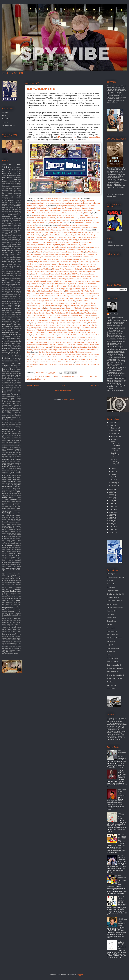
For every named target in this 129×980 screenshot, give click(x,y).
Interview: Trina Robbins (58, 332)
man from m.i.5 (16, 428)
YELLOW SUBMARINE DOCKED (122, 836)
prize (14, 521)
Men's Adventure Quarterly (64, 249)
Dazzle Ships (50, 271)
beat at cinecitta (13, 211)
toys (44, 379)
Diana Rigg (8, 171)
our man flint (13, 490)
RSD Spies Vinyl (87, 264)
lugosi (4, 426)
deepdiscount (10, 277)
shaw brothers (7, 561)
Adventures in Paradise (83, 223)
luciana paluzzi (11, 424)
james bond (9, 369)
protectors (5, 523)
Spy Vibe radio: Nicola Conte (43, 249)
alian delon (13, 190)
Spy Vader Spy (38, 252)
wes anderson (6, 640)
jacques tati (11, 367)
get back (11, 336)
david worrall (17, 271)
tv (17, 620)
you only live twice (11, 651)
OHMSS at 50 (64, 284)
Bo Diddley (33, 337)
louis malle (17, 423)
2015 (111, 515)
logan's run (13, 419)
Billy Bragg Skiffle (54, 337)
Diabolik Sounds (75, 279)
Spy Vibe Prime (75, 288)
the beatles (16, 600)
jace (16, 365)
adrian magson (6, 187)
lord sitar (10, 421)
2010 (111, 530)
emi (19, 302)
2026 (111, 423)
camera (5, 232)
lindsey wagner (16, 417)
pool (13, 517)
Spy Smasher (68, 318)
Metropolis (17, 178)
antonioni (5, 195)
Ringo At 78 (89, 311)
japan (19, 373)
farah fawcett (6, 311)
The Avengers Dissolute (115, 668)
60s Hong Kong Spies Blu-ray (82, 210)
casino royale (7, 236)
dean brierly (13, 275)
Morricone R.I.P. (58, 269)
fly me (4, 318)
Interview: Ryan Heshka (55, 330)
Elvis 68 (65, 337)
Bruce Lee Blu (66, 274)
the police (18, 606)
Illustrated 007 (112, 611)
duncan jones (12, 293)
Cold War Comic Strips (67, 323)
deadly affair (6, 275)
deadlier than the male (13, 273)
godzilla (13, 342)
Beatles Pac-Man (74, 313)
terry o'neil (17, 597)
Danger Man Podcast (64, 237)
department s (6, 279)
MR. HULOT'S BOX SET (121, 815)
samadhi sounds (11, 551)
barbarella (17, 206)
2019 (111, 504)
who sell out (7, 643)
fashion (13, 311)
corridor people (15, 254)
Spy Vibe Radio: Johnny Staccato (71, 254)
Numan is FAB (55, 274)
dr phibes (10, 289)
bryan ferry (6, 227)
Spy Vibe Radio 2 (70, 345)
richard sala (6, 536)
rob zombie (14, 538)
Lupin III (57, 288)
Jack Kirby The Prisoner (77, 337)
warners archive (16, 638)
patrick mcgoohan (10, 497)
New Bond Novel (84, 240)
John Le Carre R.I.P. (87, 259)
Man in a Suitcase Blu (76, 213)
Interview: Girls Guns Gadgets (41, 240)
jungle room (14, 396)
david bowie (12, 268)
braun (9, 222)
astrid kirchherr (7, 199)
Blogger (80, 975)
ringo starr (6, 538)
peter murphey (12, 508)
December (115, 428)
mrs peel (17, 470)
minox (19, 456)
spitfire (19, 574)
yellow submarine (15, 648)
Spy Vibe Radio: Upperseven (52, 301)
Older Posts (95, 385)
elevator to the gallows (15, 300)
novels (14, 481)
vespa (9, 629)
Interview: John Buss (62, 242)
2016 (111, 512)
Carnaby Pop (42, 337)
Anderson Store (94, 137)
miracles (5, 458)
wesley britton (16, 640)
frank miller (6, 320)
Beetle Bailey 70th (74, 264)
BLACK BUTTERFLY (116, 455)
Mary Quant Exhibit (77, 296)
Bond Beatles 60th (74, 232)
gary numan (12, 326)
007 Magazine (112, 574)
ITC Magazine (75, 242)
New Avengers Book (40, 206)
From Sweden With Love (115, 601)
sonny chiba (12, 566)
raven (9, 526)
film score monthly (10, 316)
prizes (19, 521)
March (113, 480)
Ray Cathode (53, 254)
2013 (111, 521)
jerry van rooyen (16, 382)
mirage (11, 458)
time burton (13, 617)
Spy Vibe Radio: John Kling (85, 235)
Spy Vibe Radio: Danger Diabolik (78, 320)
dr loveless (16, 288)
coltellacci (18, 246)
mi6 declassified (8, 449)
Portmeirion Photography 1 (66, 354)
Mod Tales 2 (67, 357)
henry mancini (16, 349)
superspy (5, 589)
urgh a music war (16, 624)
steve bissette (16, 582)
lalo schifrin (9, 409)
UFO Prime (35, 293)
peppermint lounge (7, 503)
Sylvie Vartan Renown (76, 311)
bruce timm (17, 225)
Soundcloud (6, 119)
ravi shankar (16, 526)
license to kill (7, 416)
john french (17, 387)
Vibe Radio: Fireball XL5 (45, 201)
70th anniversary (16, 167)
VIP (59, 137)
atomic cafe (17, 199)
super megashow (15, 587)
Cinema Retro (16, 169)
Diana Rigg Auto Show (72, 364)
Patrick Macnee (11, 179)
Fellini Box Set (45, 266)
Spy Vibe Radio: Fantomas (83, 293)
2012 (111, 524)
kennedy (14, 402)
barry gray (5, 208)
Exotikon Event (39, 227)
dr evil (10, 288)
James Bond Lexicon (41, 254)
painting (14, 494)
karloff (10, 400)
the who (16, 612)
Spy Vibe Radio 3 (87, 342)
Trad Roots (47, 269)
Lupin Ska (65, 288)
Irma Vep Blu (77, 257)
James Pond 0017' (38, 308)
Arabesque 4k (66, 210)
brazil (13, 222)
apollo (12, 195)
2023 (111, 492)
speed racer (17, 572)
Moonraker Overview (74, 208)
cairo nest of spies (16, 230)
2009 (111, 532)
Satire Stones (50, 308)
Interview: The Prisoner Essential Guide (52, 340)
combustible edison (8, 248)
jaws (4, 377)
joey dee (15, 386)
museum (75, 376)
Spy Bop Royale (112, 658)
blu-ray (16, 216)
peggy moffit (11, 501)
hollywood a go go (9, 352)
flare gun (18, 316)
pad (10, 494)
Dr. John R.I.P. (36, 288)
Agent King (70, 235)
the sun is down (13, 610)
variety (9, 628)
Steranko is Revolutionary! (74, 276)
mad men (10, 426)
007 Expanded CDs (82, 206)
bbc (13, 209)
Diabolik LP (40, 303)
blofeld (4, 216)
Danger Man (111, 587)
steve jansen (6, 584)
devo (8, 282)
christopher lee (8, 242)
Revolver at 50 (37, 357)
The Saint (110, 682)
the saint (15, 608)
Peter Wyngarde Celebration (46, 325)
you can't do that (13, 650)
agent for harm (15, 187)
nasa (4, 476)
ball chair (10, 206)
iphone (4, 362)
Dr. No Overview (75, 201)
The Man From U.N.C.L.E (115, 675)
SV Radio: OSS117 (76, 230)
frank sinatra (16, 319)
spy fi (91, 376)
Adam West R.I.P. (48, 342)
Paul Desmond (39, 286)
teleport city (13, 595)
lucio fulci (18, 424)
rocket (10, 544)
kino (14, 403)
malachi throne (7, 428)
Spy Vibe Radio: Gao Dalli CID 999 (54, 232)
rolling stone (17, 546)
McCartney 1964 (90, 230)
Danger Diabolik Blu (55, 281)
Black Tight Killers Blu (75, 220)
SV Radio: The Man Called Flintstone (45, 230)
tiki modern (6, 617)
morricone (13, 467)
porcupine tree (6, 519)
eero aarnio (14, 298)
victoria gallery (12, 631)
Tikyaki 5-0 (74, 247)
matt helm (9, 442)
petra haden (17, 510)
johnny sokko (6, 395)
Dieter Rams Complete (71, 262)
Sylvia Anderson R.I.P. (54, 362)
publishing (12, 523)
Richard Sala (111, 651)
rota (13, 547)
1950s (18, 165)
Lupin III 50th (64, 230)
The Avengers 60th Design (56, 259)
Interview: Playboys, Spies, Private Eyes (80, 328)
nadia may (5, 474)
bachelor (5, 204)
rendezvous (6, 531)
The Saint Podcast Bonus (78, 266)
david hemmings (12, 270)
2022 (111, 495)
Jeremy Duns (111, 621)
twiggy (4, 622)
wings (10, 647)
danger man (13, 261)
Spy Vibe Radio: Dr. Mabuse (82, 237)
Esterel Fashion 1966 (60, 359)
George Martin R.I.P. (82, 362)
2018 (111, 506)
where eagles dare (8, 641)
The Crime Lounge (113, 672)
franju (19, 318)
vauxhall (14, 628)
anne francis (7, 194)
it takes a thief (11, 363)
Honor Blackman (14, 173)
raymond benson (8, 528)
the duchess (17, 602)
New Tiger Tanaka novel (66, 206)
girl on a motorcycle (13, 340)
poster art (14, 519)
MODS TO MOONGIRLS (122, 752)
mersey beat (17, 447)
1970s (41, 376)
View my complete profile (115, 391)
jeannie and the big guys (14, 379)
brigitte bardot (7, 223)
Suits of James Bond (114, 665)
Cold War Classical (65, 225)
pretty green (6, 521)
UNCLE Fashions (78, 350)
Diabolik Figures (63, 279)
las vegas (9, 410)
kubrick (4, 407)
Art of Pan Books (73, 259)
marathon (14, 434)
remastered (12, 530)
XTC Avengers (56, 347)
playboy (12, 516)
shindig (18, 563)
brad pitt (5, 222)
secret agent (15, 555)
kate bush (15, 400)
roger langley (17, 544)
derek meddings (16, 279)
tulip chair (13, 620)
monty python (7, 465)
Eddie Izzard (72, 332)
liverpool (5, 419)
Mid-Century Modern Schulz (75, 330)
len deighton (7, 412)
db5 (3, 273)
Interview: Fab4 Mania (40, 318)
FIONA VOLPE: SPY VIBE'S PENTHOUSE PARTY (122, 922)
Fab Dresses (49, 303)
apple (19, 195)
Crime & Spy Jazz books (40, 274)
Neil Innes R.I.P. (37, 284)
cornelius (5, 254)
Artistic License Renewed (115, 577)
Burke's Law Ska (56, 262)
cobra (19, 244)
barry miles (12, 208)
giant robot (6, 338)
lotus (11, 423)
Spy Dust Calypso (45, 298)
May (113, 474)
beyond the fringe (13, 213)
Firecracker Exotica (40, 247)
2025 (111, 425)
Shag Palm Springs (71, 240)
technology (6, 595)
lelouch (18, 410)
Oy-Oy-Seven (36, 323)
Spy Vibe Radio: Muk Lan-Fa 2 (69, 198)
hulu (3, 356)
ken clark (9, 402)
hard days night (11, 347)
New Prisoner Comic (41, 320)
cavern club (17, 237)
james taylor (10, 372)
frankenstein (6, 321)
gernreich (5, 335)
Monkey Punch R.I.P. (46, 291)
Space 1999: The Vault (69, 245)
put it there (18, 523)
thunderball (6, 615)
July (113, 468)
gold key (18, 342)
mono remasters (16, 463)
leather (14, 410)
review (13, 531)
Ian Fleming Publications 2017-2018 (70, 325)
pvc (3, 524)
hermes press (8, 350)
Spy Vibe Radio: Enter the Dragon (49, 210)
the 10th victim (13, 598)
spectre (12, 572)
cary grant (11, 234)
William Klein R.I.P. (89, 232)
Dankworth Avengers (40, 215)
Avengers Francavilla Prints (46, 257)
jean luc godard (13, 377)
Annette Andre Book (62, 308)
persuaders (8, 505)
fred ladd (13, 321)
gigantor (13, 338)
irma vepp (9, 362)
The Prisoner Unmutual (115, 678)
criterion (12, 259)
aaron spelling (6, 183)
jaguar (18, 367)
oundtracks (5, 490)
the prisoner (7, 608)
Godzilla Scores (85, 247)
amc (10, 192)
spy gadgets (12, 576)
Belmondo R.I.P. (42, 245)
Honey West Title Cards (86, 281)
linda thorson (7, 417)
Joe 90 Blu (63, 213)
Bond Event (61, 220)
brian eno (18, 222)
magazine (17, 426)
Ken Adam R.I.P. (68, 362)
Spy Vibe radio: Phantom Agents (53, 276)
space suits (6, 572)
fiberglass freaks (7, 314)
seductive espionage (9, 557)
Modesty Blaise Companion (63, 293)
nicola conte (17, 479)
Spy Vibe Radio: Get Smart (80, 308)
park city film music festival (13, 495)
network (5, 477)
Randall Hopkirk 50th (62, 286)
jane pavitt (13, 373)
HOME (109, 242)
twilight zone (11, 622)
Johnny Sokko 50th (42, 332)
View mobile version (64, 390)
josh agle (14, 395)
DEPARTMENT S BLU (115, 449)
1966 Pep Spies (68, 347)
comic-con (18, 251)
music (18, 472)
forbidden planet (12, 318)
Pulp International (113, 648)
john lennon (7, 391)
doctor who (17, 284)
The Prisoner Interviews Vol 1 (72, 315)
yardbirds (5, 648)
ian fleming (16, 356)
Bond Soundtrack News (41, 203)
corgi (19, 252)
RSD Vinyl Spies (78, 274)
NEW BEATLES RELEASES (122, 943)
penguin (18, 501)
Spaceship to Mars (46, 293)
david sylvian (9, 271)
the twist (10, 612)
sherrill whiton (12, 563)
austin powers (15, 202)
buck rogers (16, 227)
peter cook (13, 507)
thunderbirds (36, 379)
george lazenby (15, 332)
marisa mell (17, 437)
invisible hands (9, 360)
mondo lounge (6, 463)
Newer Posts (33, 385)
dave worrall (12, 266)
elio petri (5, 302)
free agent (10, 323)
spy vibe (16, 578)
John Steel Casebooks (89, 269)
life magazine (16, 416)
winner (15, 647)
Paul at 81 (76, 225)
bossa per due (17, 220)
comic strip (10, 250)
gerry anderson (65, 376)
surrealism (17, 589)
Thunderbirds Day (76, 286)
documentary (7, 286)
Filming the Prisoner (83, 354)
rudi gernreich (16, 549)
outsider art (11, 492)
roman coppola (7, 547)
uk (20, 622)
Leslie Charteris (112, 631)
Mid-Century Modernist (115, 638)
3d (10, 167)
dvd (18, 293)
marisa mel (10, 437)
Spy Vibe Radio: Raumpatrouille (67, 271)
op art (15, 486)
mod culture (16, 460)
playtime (18, 516)
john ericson (10, 387)
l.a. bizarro (17, 407)
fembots (7, 313)
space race (17, 570)
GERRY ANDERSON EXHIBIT (42, 89)
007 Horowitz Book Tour (51, 315)
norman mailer (6, 481)
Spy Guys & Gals (113, 662)
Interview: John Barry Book (85, 298)
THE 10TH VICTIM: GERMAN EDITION (121, 899)
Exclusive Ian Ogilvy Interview (79, 359)
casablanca (18, 234)
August (114, 439)
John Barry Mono (68, 298)
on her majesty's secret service (11, 486)
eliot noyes (12, 302)
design (5, 280)
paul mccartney (11, 499)
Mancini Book (53, 215)
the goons (6, 604)
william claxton (7, 645)
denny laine (17, 277)
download (5, 288)
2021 (111, 498)
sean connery (9, 553)
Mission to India (81, 323)
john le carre (16, 389)
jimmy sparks (12, 384)
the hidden (14, 604)
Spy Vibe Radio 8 (40, 330)
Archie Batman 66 (61, 313)
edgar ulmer (9, 296)
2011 (111, 527)
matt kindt (15, 442)
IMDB (4, 116)
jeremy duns (16, 380)
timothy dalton (12, 618)
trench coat (6, 620)
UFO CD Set (36, 276)
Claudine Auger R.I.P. (51, 284)
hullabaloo (18, 354)
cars (6, 234)
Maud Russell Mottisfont (76, 340)
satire (19, 551)
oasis (19, 481)
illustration (6, 358)
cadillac (8, 230)
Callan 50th (84, 335)
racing (4, 526)
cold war (11, 246)
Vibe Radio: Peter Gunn (85, 318)
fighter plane (15, 314)
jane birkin (17, 372)
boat (8, 218)
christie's (18, 241)
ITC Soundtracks (71, 291)
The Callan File (72, 352)
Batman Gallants (35, 342)
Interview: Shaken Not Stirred (69, 335)
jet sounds (5, 384)
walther (10, 638)
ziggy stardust (14, 654)
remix (19, 530)
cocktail (5, 246)
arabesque (5, 197)
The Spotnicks (85, 306)
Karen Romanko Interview (53, 357)
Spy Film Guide (45, 352)
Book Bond (111, 580)
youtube (15, 652)
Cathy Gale (6, 169)
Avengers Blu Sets (55, 223)
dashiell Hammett (15, 263)
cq (17, 256)
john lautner (6, 389)
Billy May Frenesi (81, 249)
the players (12, 606)
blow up (10, 216)
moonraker (6, 467)
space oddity (9, 570)
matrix (4, 442)
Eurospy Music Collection (63, 303)
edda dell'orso (10, 295)
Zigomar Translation (88, 288)
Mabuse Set (52, 206)
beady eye (18, 209)
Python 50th (49, 286)
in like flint (14, 358)
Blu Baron (55, 213)
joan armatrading (7, 386)
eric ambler (7, 305)
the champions (7, 602)
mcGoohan (13, 446)
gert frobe (5, 336)
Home (64, 385)
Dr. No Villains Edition (57, 320)
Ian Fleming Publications (115, 608)
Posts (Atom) (69, 399)
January (114, 486)
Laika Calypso (90, 296)
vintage (8, 634)
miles (7, 456)
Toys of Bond (111, 685)
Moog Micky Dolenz (59, 264)
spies (4, 574)
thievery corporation (15, 613)
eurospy (18, 305)
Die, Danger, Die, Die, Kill (115, 594)
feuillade (18, 312)
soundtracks (11, 568)
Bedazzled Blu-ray (62, 296)
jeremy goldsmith (7, 382)
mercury (11, 447)
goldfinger (6, 343)
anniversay (17, 194)
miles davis (13, 456)
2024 (111, 489)
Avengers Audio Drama (39, 328)
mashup (18, 440)
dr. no (13, 291)
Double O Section (113, 597)
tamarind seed (16, 593)
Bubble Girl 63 (59, 291)
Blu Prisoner (60, 218)
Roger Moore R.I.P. (74, 342)
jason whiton (16, 375)
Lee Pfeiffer (7, 177)
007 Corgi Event (55, 245)
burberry (5, 229)
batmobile (5, 209)
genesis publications (14, 328)
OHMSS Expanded (62, 201)
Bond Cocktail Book (56, 318)
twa (20, 620)
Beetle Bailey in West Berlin (83, 303)
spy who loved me (9, 580)
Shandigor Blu (58, 240)
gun (14, 345)
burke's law (10, 229)
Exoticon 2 (72, 215)
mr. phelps (10, 470)
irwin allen (16, 362)
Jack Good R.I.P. (51, 335)
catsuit (9, 237)
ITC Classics (111, 614)
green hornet (16, 343)
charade (5, 239)
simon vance (12, 564)
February (114, 483)
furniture (5, 326)
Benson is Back (79, 203)
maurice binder (13, 444)
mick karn (9, 453)
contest (12, 252)
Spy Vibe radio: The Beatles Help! (50, 306)
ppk (20, 519)
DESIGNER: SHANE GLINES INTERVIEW (122, 793)
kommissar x (17, 405)
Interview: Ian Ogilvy (43, 311)
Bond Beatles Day (69, 301)
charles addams (12, 239)
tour (19, 619)
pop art (18, 517)
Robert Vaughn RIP (64, 350)
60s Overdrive (58, 345)
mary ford (15, 439)
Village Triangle (60, 342)
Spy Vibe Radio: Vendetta (60, 266)
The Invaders (37, 315)
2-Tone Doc (84, 262)
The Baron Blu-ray (64, 227)
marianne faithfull (11, 435)
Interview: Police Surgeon (41, 347)
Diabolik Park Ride (40, 281)
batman (18, 208)
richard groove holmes (14, 533)
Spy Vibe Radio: (48, 288)
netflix (19, 476)
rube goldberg (6, 549)
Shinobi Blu (63, 215)
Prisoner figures (40, 218)
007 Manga (44, 364)
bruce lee (10, 225)
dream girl (5, 293)
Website (5, 112)
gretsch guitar (7, 345)
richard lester (16, 535)
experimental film (11, 307)
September (115, 437)
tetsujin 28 (5, 599)
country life (5, 256)
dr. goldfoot (17, 289)
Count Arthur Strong (70, 281)
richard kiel (6, 535)
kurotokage (10, 407)
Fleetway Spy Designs (72, 269)
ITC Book (88, 213)
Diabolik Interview (38, 279)
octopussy (14, 483)
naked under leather (15, 474)
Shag (109, 655)
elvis (17, 302)
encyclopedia (6, 303)
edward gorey (17, 296)
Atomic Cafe (56, 298)
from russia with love (11, 325)
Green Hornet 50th (38, 354)
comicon (5, 252)
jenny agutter (6, 380)
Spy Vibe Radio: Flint (46, 313)
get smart (17, 336)
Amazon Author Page (9, 126)
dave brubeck (7, 265)
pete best (15, 505)
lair (3, 409)
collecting (48, 376)
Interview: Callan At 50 (57, 328)
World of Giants (43, 225)
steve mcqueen (16, 584)
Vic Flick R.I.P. (42, 208)
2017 (111, 509)
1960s (36, 376)
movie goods (12, 468)
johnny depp (9, 393)
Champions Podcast (42, 220)
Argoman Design (39, 362)
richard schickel (16, 537)
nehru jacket (11, 476)
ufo (17, 622)
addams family (16, 185)
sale (4, 551)
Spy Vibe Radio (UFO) (50, 323)
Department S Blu (51, 198)
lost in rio (15, 421)
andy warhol (16, 192)
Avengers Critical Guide (71, 306)
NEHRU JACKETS (121, 857)
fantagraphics (7, 309)
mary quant (11, 440)
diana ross (14, 282)
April (113, 477)
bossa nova (9, 220)
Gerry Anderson (112, 604)
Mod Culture (111, 641)
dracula (18, 291)
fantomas (18, 309)
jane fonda (6, 373)
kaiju (13, 398)
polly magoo (6, 517)
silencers (5, 564)
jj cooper (18, 384)
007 (11, 165)
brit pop (14, 223)
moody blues (17, 465)
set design (13, 559)
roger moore (7, 545)
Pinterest (113, 196)
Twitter (122, 195)
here (74, 137)
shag (19, 559)
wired (19, 647)
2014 (111, 518)
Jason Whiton (115, 314)
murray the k (6, 472)
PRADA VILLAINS (121, 771)
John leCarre (111, 628)
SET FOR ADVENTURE (115, 245)
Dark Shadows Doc (48, 296)
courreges (12, 256)
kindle (9, 403)
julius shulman (6, 396)
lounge (5, 424)
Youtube (5, 122)
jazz (7, 377)
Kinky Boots (16, 176)
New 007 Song (51, 279)
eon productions (15, 303)
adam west (8, 185)
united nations (6, 624)
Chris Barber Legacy (51, 252)
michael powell (11, 451)
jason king (6, 375)
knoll (11, 405)
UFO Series (111, 689)
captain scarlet (13, 232)
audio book (12, 200)
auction (5, 200)
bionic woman (10, 214)
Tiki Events (53, 225)
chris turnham (11, 241)
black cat (18, 215)
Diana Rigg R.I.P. (45, 264)
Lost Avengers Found (58, 352)
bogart (12, 218)
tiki (20, 615)
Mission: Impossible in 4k (81, 227)
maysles (8, 446)
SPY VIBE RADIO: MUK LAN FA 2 (115, 462)
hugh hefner (10, 354)
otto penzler (17, 488)
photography (7, 512)
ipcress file (17, 360)
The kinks (18, 181)
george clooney (8, 330)
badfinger (12, 204)
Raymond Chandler (8, 181)
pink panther (12, 514)
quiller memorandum (14, 524)
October (114, 434)
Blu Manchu (51, 218)
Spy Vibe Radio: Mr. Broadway (54, 235)
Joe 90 (109, 624)
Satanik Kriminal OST (44, 345)
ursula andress (7, 626)
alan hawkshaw (11, 188)
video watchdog (11, 633)
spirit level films (12, 574)
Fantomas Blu (36, 296)
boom (15, 218)
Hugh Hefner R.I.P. (38, 335)
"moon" (4, 165)
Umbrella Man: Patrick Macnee (83, 357)
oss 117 (10, 488)
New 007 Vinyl (44, 262)
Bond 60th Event (51, 227)
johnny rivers (17, 393)
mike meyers (13, 454)
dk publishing (9, 284)
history (18, 350)
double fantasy (16, 286)
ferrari (12, 313)
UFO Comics (49, 242)
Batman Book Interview (82, 347)
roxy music (18, 547)
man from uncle (9, 430)
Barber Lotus (38, 269)
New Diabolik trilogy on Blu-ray (61, 203)
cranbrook (13, 258)
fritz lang (18, 323)
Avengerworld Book (56, 364)
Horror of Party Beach (60, 311)
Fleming (57, 208)
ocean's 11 (6, 483)
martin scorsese (7, 439)
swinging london (9, 591)
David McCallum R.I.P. (40, 223)
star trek (9, 582)
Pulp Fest (110, 645)
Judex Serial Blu (38, 242)
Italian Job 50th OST (77, 284)
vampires (16, 626)
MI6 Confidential (112, 635)
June (113, 471)
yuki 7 (8, 654)
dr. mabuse (6, 291)
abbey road (14, 183)
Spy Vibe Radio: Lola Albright (59, 247)
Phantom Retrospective (68, 252)
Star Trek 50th (50, 354)
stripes (4, 586)
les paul (15, 412)
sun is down (10, 586)
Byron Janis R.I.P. (72, 218)
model (4, 461)
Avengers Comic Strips (49, 350)
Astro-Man (80, 252)
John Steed (7, 176)
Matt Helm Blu (88, 254)
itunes (13, 365)
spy (3, 576)
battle (10, 209)
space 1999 (84, 376)
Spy (35, 201)
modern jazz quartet (14, 461)
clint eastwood (12, 244)
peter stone (10, 510)
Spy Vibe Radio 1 (83, 345)
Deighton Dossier (113, 591)
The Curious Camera (44, 359)
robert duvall (11, 540)
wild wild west (16, 643)
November (115, 431)
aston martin (16, 197)
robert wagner (12, 542)
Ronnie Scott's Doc (40, 259)
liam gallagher (15, 414)
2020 (111, 501)
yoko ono (5, 650)
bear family (5, 211)
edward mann (6, 298)
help (9, 349)
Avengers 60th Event (64, 257)
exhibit (55, 376)
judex (19, 395)
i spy (8, 356)
